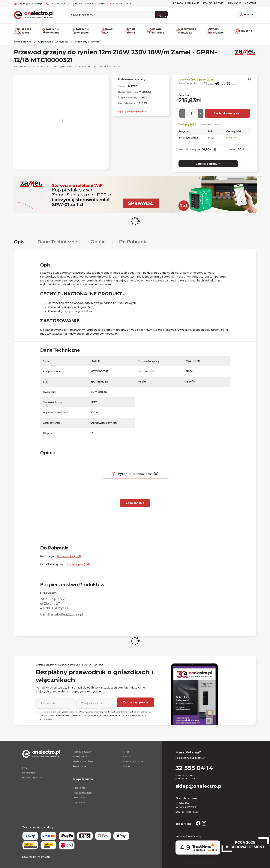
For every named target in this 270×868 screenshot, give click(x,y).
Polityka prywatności (34, 777)
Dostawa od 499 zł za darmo (89, 3)
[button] (249, 81)
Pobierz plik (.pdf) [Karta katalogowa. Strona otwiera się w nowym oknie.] (79, 564)
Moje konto (79, 787)
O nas (126, 751)
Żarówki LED (107, 32)
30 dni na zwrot (121, 3)
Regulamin (29, 772)
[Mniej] (182, 115)
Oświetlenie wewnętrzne (51, 32)
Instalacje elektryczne (157, 32)
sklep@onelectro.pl (31, 3)
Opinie (127, 766)
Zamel (117, 68)
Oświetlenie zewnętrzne (80, 32)
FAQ (25, 767)
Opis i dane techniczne (131, 113)
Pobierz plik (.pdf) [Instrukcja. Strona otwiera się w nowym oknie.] (69, 556)
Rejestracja (79, 797)
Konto (248, 15)
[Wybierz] (37, 712)
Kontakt (127, 756)
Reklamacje (79, 766)
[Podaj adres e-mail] (96, 702)
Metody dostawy (82, 751)
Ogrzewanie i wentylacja (186, 32)
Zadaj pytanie (135, 502)
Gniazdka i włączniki (23, 32)
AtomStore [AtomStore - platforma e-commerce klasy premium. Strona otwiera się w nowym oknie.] (44, 856)
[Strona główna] (24, 43)
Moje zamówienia (82, 792)
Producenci (245, 32)
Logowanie (79, 802)
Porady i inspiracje (186, 3)
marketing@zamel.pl (67, 614)
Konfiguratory (213, 3)
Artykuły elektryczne (216, 32)
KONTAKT (250, 3)
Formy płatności (81, 756)
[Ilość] (191, 115)
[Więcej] (201, 115)
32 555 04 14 (59, 3)
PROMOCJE (234, 3)
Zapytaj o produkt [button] (196, 165)
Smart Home (131, 32)
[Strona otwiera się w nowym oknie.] (198, 823)
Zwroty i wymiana (83, 761)
